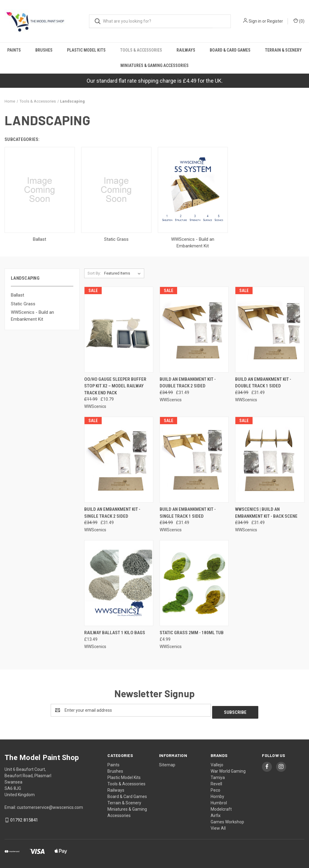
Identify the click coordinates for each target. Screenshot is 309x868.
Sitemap (167, 763)
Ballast (18, 295)
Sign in (255, 21)
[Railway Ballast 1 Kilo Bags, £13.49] (119, 583)
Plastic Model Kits (86, 50)
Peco (215, 788)
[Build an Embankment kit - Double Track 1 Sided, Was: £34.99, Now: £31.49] (270, 330)
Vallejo (217, 763)
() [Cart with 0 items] (299, 21)
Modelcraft (221, 807)
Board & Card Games (230, 50)
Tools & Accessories (141, 50)
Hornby (217, 794)
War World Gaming (228, 769)
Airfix (216, 813)
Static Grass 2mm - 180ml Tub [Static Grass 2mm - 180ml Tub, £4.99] (192, 633)
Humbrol (219, 801)
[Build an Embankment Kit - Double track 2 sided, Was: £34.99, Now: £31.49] (194, 330)
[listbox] (124, 273)
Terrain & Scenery (283, 50)
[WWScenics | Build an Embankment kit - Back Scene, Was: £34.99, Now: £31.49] (270, 460)
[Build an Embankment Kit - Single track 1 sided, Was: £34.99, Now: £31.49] (194, 460)
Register (275, 21)
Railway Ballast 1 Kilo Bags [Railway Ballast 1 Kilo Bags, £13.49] (115, 633)
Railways (186, 50)
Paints (14, 50)
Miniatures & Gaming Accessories (154, 65)
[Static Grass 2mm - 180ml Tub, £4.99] (194, 583)
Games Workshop (227, 820)
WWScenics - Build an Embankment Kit (32, 316)
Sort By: (94, 273)
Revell (216, 782)
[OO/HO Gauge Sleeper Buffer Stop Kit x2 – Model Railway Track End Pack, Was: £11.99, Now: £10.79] (119, 330)
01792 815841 (24, 818)
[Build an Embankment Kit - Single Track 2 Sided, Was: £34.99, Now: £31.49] (119, 460)
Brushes (44, 50)
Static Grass (23, 304)
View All (218, 826)
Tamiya (218, 775)
